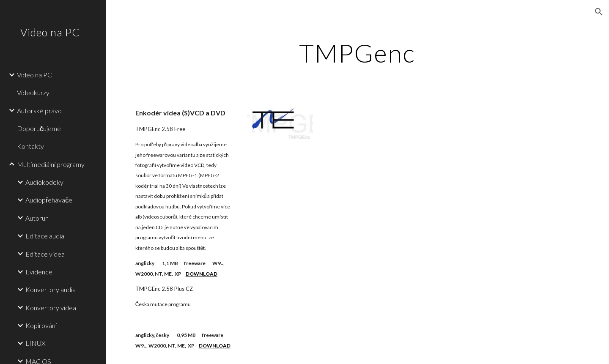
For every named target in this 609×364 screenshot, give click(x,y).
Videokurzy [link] (33, 92)
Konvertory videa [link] (51, 308)
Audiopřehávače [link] (49, 200)
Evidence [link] (39, 272)
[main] (357, 53)
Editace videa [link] (45, 254)
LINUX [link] (36, 343)
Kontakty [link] (30, 146)
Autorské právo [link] (39, 111)
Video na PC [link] (34, 75)
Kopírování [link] (41, 325)
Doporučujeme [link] (39, 128)
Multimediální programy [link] (51, 164)
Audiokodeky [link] (44, 182)
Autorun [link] (37, 218)
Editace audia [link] (45, 236)
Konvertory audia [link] (51, 289)
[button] (599, 12)
